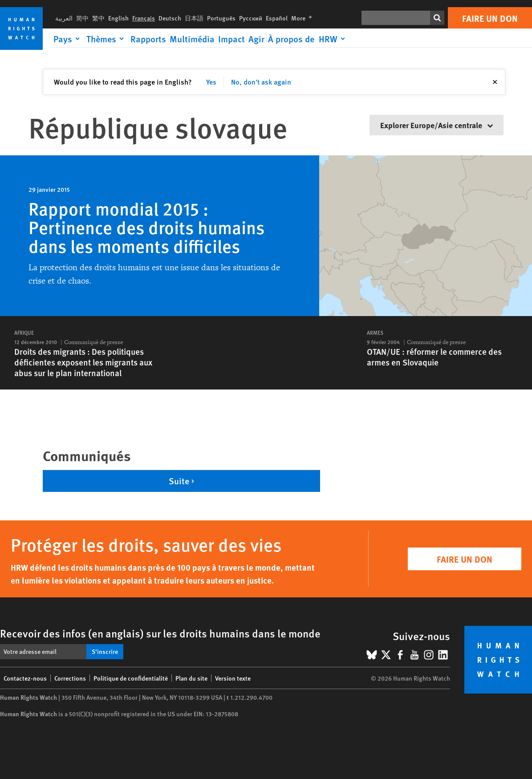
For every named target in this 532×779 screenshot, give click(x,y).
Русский (251, 18)
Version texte (233, 678)
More (303, 18)
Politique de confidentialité (131, 678)
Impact (231, 39)
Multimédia (192, 39)
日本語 (194, 18)
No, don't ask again (261, 82)
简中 (82, 18)
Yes (211, 82)
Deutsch (170, 18)
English (118, 18)
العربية (64, 18)
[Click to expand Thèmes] (107, 39)
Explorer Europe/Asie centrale (437, 125)
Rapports (148, 39)
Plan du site (191, 678)
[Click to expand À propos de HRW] (308, 39)
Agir (256, 39)
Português (221, 18)
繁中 (98, 18)
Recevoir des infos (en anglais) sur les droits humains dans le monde (160, 633)
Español (277, 18)
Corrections (70, 678)
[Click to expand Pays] (68, 39)
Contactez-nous (25, 678)
